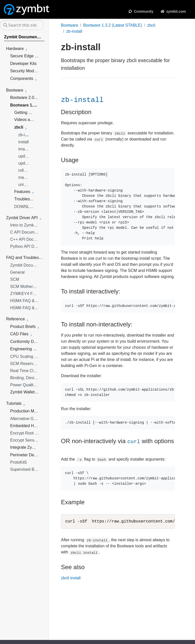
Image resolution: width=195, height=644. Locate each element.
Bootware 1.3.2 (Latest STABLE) (113, 25)
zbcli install (71, 578)
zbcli (151, 25)
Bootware (70, 25)
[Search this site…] (22, 25)
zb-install (74, 31)
